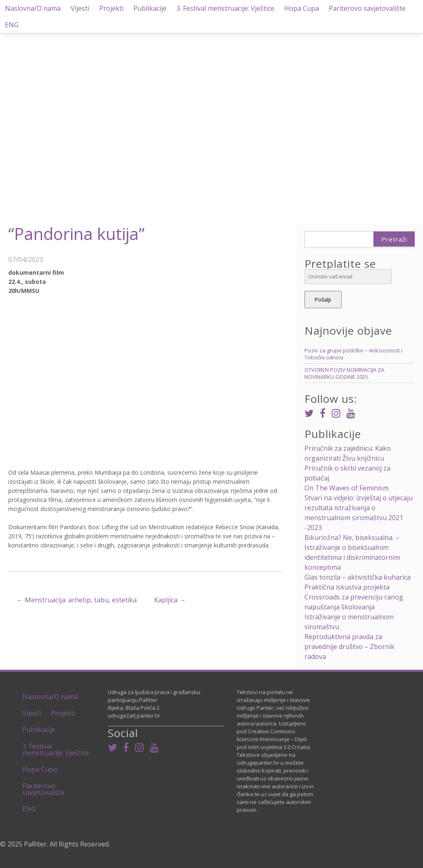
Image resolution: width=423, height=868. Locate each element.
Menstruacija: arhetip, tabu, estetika (77, 600)
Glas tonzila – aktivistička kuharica (358, 577)
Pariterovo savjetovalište (367, 8)
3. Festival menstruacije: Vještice (225, 8)
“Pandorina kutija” (76, 234)
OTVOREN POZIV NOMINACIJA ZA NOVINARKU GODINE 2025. (344, 373)
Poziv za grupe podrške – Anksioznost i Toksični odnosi (353, 354)
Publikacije (150, 8)
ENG (12, 25)
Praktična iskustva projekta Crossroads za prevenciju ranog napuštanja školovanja (354, 597)
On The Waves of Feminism (347, 488)
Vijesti (80, 8)
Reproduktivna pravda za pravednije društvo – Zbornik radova (349, 647)
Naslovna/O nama (33, 8)
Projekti (111, 8)
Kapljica (170, 600)
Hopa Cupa (302, 8)
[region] (211, 113)
